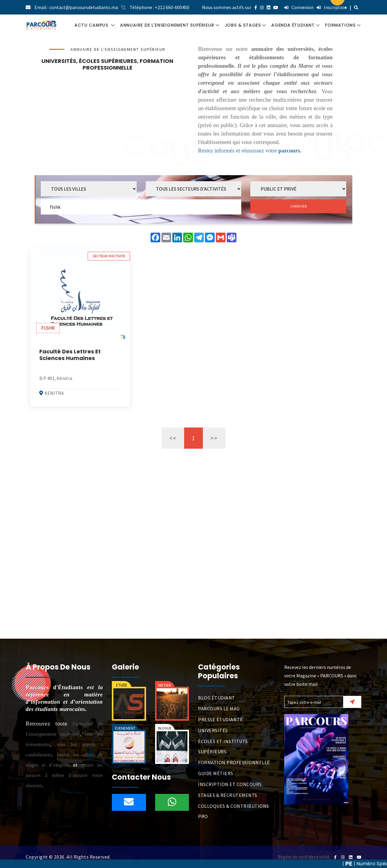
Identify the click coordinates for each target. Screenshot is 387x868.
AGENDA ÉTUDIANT (293, 25)
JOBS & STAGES (243, 25)
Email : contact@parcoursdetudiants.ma (76, 7)
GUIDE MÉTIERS (216, 773)
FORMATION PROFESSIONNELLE (234, 762)
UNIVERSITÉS (213, 730)
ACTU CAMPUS (92, 25)
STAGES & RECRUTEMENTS (228, 795)
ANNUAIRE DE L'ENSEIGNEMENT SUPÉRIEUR (167, 25)
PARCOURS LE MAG (219, 709)
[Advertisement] (107, 118)
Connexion (299, 7)
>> (214, 438)
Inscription (332, 7)
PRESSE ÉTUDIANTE (220, 719)
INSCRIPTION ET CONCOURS (230, 784)
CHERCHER (298, 206)
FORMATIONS (340, 25)
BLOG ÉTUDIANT (217, 698)
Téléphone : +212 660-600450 (159, 7)
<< (173, 438)
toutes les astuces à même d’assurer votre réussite (64, 775)
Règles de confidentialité (304, 857)
